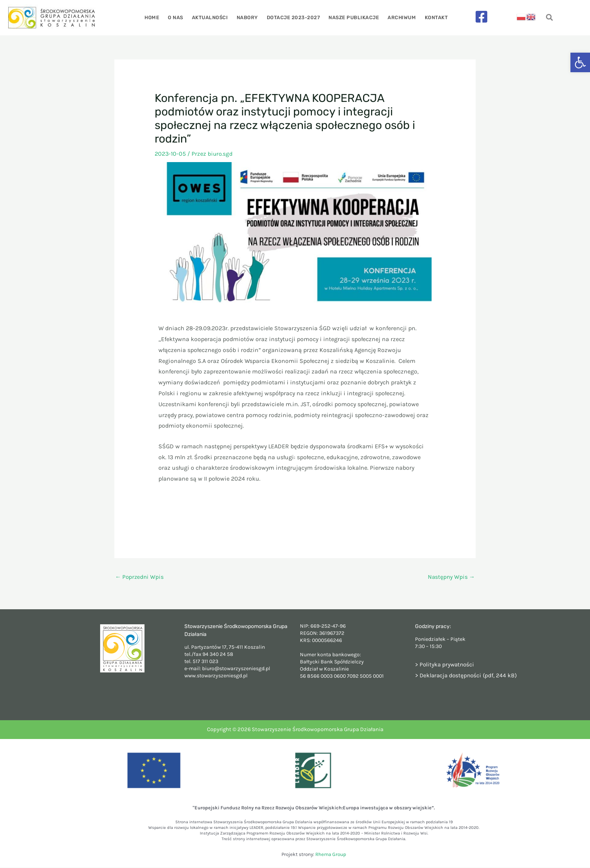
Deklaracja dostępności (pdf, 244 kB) (470, 676)
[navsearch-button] (550, 18)
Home (156, 17)
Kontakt (432, 17)
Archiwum (399, 17)
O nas (179, 17)
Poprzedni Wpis (140, 577)
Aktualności (212, 17)
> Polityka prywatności (446, 665)
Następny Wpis (451, 577)
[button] (580, 62)
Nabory (248, 17)
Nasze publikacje (352, 17)
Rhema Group (331, 855)
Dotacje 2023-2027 (293, 17)
